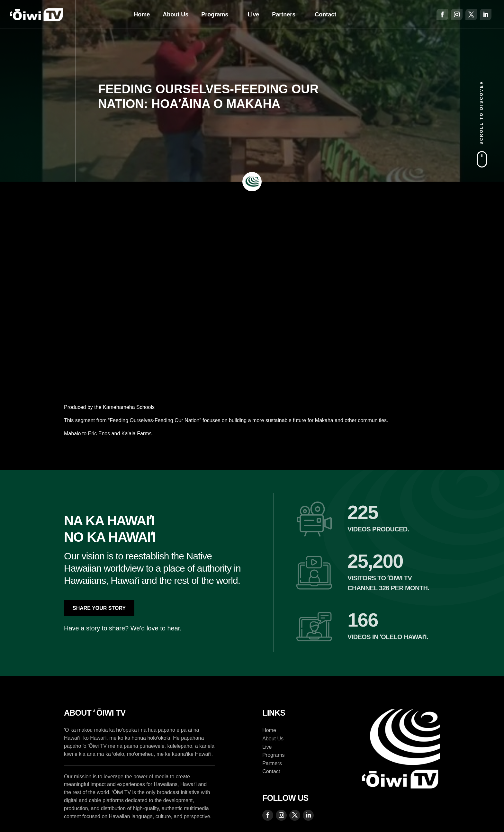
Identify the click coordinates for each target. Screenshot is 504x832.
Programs (215, 14)
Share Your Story (99, 608)
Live (253, 14)
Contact (325, 14)
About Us (175, 14)
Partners (284, 14)
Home (142, 14)
